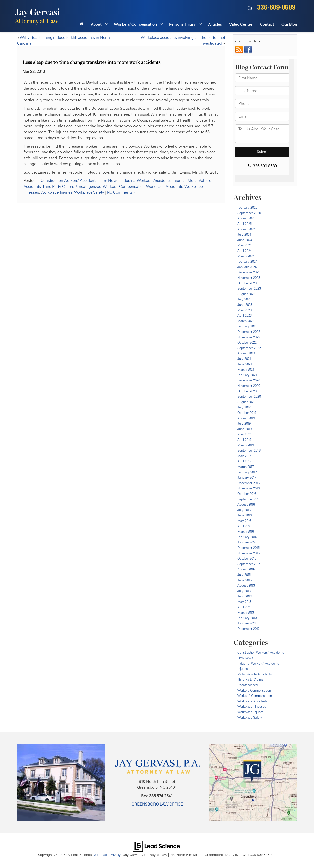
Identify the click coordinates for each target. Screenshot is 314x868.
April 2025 (245, 224)
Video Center (241, 24)
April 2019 (244, 440)
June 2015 (245, 580)
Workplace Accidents (165, 186)
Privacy (115, 855)
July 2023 (244, 299)
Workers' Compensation (124, 186)
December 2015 (249, 548)
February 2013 (247, 618)
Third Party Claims (58, 186)
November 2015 (249, 553)
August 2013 (246, 585)
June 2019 (245, 429)
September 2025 (249, 213)
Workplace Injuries (57, 192)
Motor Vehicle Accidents (255, 674)
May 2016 (244, 521)
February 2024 (247, 261)
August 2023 (246, 294)
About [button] (96, 24)
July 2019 (244, 423)
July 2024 (244, 234)
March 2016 (246, 531)
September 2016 (249, 499)
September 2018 (249, 450)
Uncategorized (89, 186)
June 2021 (245, 364)
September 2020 (249, 396)
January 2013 (247, 623)
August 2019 (246, 418)
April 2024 (245, 251)
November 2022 (249, 337)
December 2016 (249, 483)
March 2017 (246, 467)
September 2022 (249, 348)
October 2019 (247, 413)
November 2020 (249, 386)
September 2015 (249, 564)
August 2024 (246, 229)
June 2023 (245, 305)
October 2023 (247, 283)
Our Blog (289, 24)
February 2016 (247, 537)
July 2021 (244, 359)
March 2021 (246, 369)
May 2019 (244, 434)
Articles (215, 24)
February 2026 (247, 207)
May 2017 (244, 456)
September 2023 (249, 288)
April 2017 (244, 461)
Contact (267, 24)
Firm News (109, 180)
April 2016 (244, 526)
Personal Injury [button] (182, 24)
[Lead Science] (156, 846)
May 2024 (245, 245)
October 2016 (247, 494)
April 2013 (244, 607)
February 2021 (247, 375)
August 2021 (246, 353)
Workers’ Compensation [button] (135, 24)
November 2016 (249, 488)
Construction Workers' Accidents (69, 180)
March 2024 (246, 256)
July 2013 (244, 591)
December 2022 (249, 332)
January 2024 (247, 267)
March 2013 (246, 612)
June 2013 (245, 596)
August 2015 (246, 569)
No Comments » (121, 192)
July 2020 (244, 407)
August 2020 (246, 402)
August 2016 (246, 504)
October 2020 (247, 391)
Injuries (179, 180)
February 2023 (247, 326)
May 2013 (244, 602)
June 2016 (245, 515)
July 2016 (244, 510)
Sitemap (101, 855)
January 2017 (247, 477)
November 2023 (249, 278)
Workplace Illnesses (252, 706)
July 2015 (244, 575)
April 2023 (245, 315)
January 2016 (247, 542)
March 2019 (246, 445)
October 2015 (247, 558)
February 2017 (247, 472)
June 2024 (245, 240)
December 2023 (249, 272)
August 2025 (246, 218)
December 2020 (249, 380)
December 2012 (249, 629)
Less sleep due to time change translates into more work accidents (91, 62)
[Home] (82, 26)
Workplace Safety (89, 192)
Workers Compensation (254, 690)
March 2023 (246, 321)
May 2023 (245, 310)
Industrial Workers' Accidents (146, 180)
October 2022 (247, 342)
